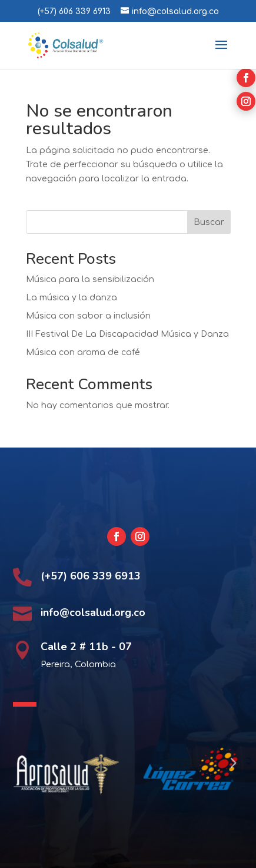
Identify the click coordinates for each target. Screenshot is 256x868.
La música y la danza (72, 298)
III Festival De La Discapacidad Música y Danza (127, 334)
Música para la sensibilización (90, 279)
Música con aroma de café (83, 352)
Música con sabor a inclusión (88, 316)
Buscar (209, 222)
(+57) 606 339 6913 (74, 11)
